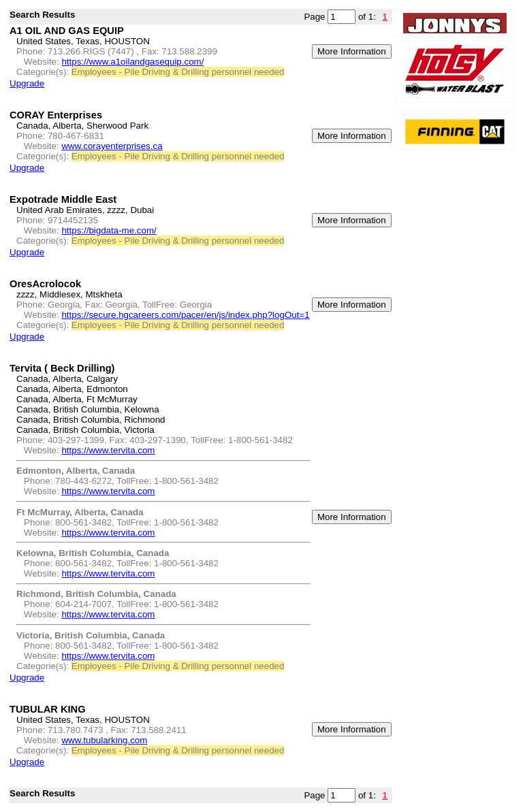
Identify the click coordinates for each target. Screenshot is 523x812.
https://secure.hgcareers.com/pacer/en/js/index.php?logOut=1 (185, 315)
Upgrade (27, 83)
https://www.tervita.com (108, 450)
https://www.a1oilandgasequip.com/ (132, 62)
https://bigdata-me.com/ (109, 230)
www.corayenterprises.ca (112, 146)
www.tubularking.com (104, 740)
